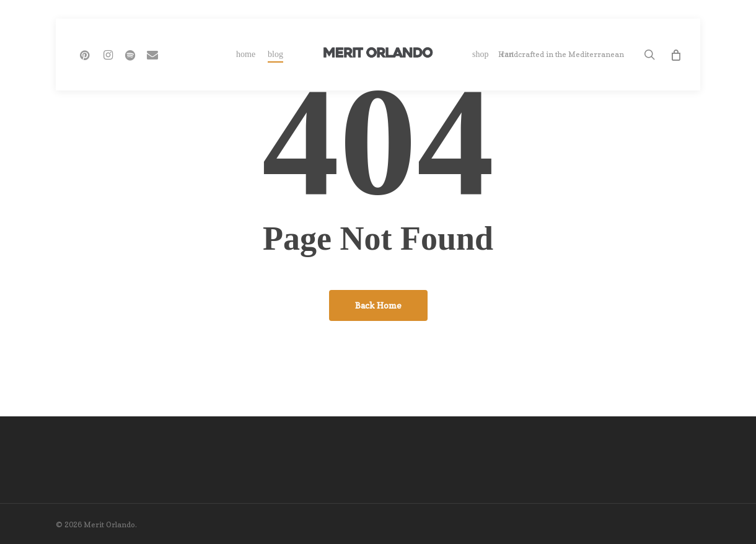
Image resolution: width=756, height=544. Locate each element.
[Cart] (675, 55)
